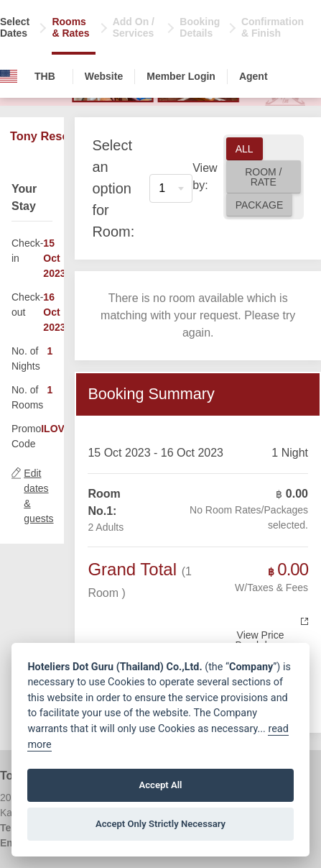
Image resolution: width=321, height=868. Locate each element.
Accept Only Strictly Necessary (160, 824)
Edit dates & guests (38, 496)
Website (104, 76)
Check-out (27, 305)
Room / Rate (263, 177)
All (245, 149)
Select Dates (15, 27)
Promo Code (26, 436)
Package (260, 205)
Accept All (160, 785)
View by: (205, 177)
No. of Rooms (27, 397)
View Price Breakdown (260, 640)
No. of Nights (26, 358)
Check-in (27, 251)
